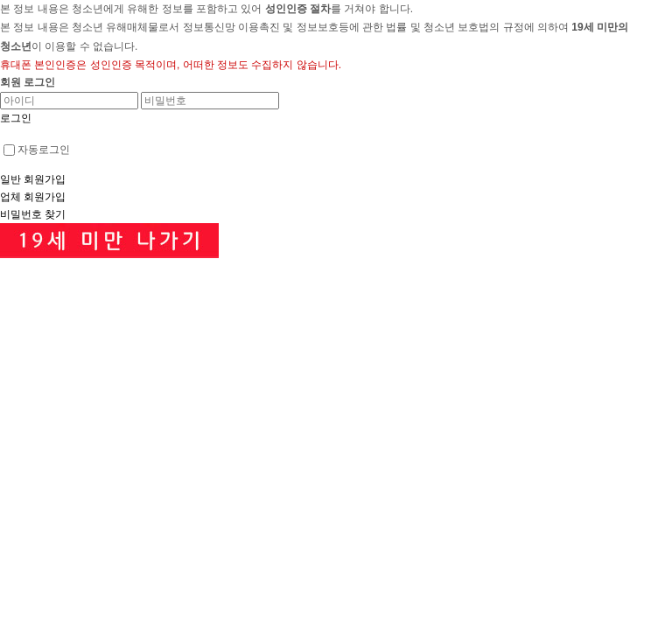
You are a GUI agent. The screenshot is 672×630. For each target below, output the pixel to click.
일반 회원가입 (33, 179)
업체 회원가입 (33, 197)
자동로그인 (37, 150)
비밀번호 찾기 (33, 214)
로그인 (16, 118)
